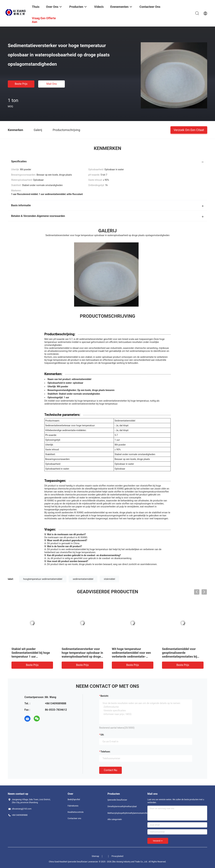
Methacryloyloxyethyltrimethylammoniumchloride (121, 813)
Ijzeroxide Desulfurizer (117, 800)
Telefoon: (105, 752)
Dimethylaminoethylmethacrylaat (121, 806)
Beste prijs (21, 84)
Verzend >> (158, 841)
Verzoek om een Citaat (189, 130)
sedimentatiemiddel (83, 579)
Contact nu (110, 770)
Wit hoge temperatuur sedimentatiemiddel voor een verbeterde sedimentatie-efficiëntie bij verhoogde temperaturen (131, 657)
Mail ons (52, 84)
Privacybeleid (117, 856)
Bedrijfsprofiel (74, 800)
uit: (102, 735)
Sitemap (95, 856)
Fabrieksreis (73, 806)
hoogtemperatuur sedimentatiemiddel (43, 579)
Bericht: (105, 696)
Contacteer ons (74, 818)
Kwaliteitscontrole (76, 812)
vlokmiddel (109, 579)
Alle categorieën (115, 819)
